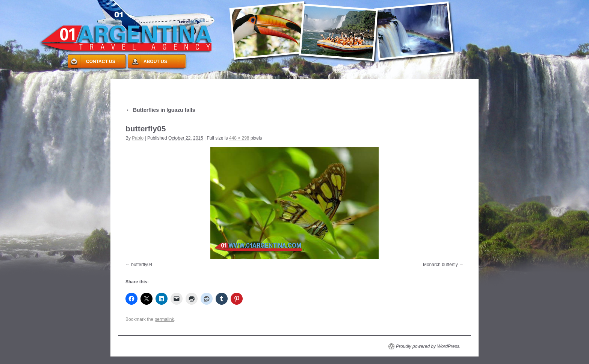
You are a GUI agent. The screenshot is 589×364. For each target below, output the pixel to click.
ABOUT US (155, 62)
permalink (164, 319)
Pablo (138, 138)
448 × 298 (239, 138)
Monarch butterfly (440, 265)
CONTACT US (101, 62)
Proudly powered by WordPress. (428, 346)
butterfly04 (142, 265)
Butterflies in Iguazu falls (160, 110)
